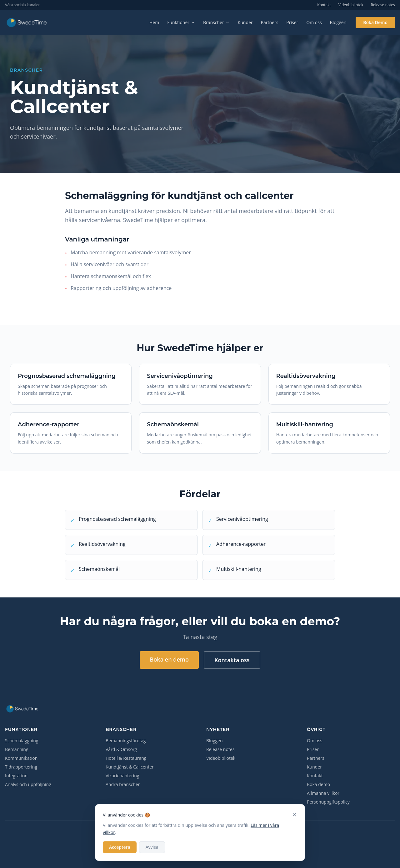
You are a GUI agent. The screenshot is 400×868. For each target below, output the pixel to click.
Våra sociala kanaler (22, 5)
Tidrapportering (21, 767)
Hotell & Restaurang (126, 758)
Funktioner (181, 22)
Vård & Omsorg (121, 749)
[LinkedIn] (200, 834)
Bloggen (338, 22)
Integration (16, 776)
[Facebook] (185, 834)
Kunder (245, 22)
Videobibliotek (351, 5)
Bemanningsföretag (126, 741)
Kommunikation (21, 758)
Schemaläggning (22, 741)
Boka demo (318, 784)
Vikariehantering (122, 776)
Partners (270, 22)
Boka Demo (375, 22)
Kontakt (324, 5)
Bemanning (17, 749)
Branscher (216, 22)
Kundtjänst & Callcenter (130, 767)
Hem (154, 22)
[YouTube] (215, 834)
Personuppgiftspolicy (328, 802)
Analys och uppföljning (28, 784)
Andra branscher (123, 784)
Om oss (314, 22)
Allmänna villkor (323, 793)
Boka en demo (169, 659)
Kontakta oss (232, 660)
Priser (292, 22)
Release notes (383, 5)
